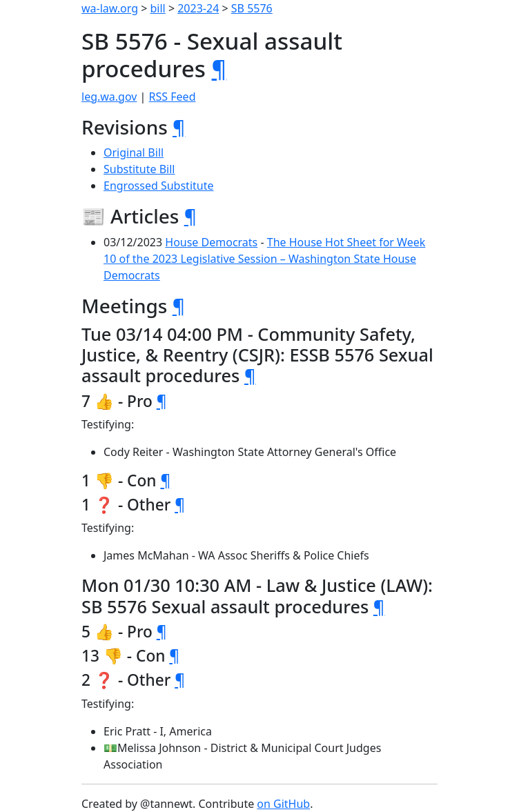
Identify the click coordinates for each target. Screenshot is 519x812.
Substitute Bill (139, 169)
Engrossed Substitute (159, 186)
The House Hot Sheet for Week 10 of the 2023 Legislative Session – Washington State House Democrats (264, 259)
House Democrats (211, 242)
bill (158, 8)
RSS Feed (173, 97)
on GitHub (283, 804)
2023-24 (198, 8)
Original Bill (134, 152)
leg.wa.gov (109, 97)
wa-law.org (110, 8)
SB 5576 (252, 8)
